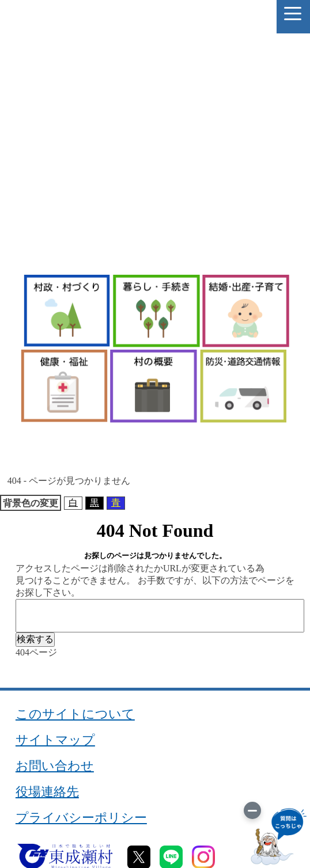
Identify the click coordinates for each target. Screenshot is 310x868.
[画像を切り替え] (252, 810)
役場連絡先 (47, 792)
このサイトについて (75, 714)
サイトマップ (55, 740)
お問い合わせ (55, 766)
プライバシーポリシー (81, 818)
